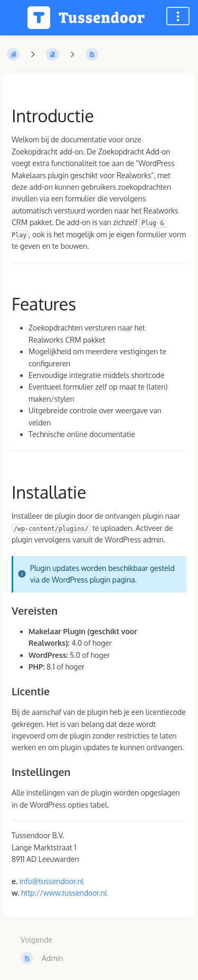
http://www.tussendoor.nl (64, 893)
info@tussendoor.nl (52, 881)
